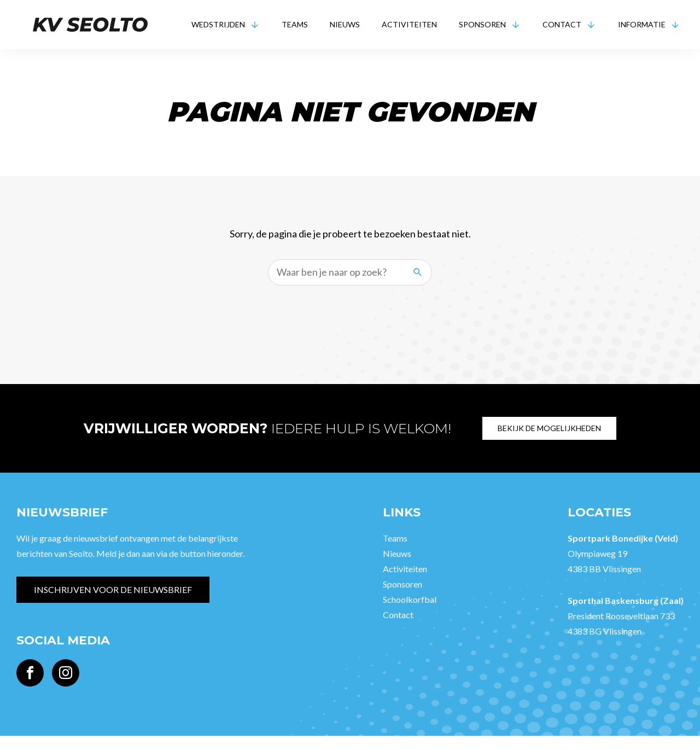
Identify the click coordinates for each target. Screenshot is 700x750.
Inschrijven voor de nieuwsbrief (113, 589)
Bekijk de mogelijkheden (550, 428)
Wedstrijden (218, 24)
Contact (562, 24)
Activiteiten (409, 24)
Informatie (642, 24)
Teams (295, 24)
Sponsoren (482, 24)
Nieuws (345, 24)
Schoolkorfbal (410, 599)
